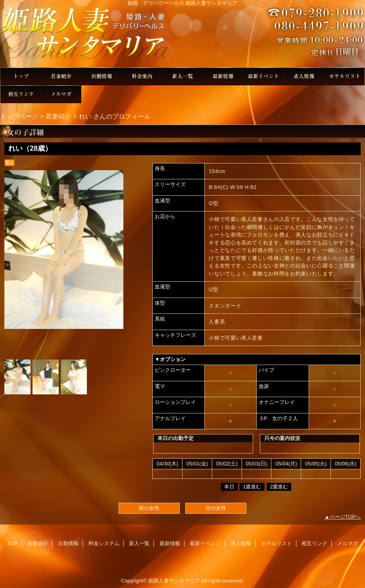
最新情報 (223, 76)
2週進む (279, 487)
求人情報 (304, 76)
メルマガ (61, 94)
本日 (229, 487)
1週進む (252, 487)
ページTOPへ (345, 517)
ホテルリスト (344, 76)
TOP (21, 76)
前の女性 (149, 508)
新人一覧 (182, 76)
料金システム (142, 76)
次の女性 (216, 508)
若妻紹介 (61, 76)
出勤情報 (102, 76)
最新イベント (263, 76)
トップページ (19, 116)
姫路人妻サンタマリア (182, 37)
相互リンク (21, 94)
